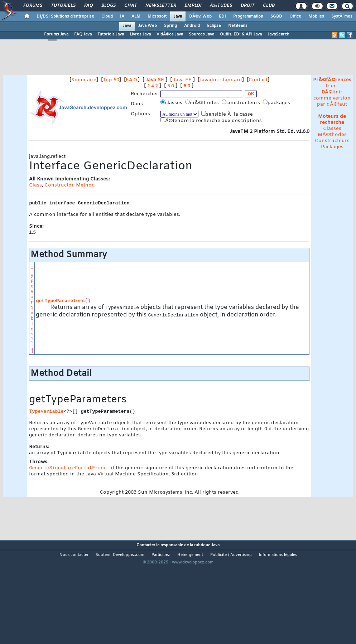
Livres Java (140, 34)
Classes (332, 129)
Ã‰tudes (221, 6)
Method (85, 185)
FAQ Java (83, 34)
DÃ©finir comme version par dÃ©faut (332, 98)
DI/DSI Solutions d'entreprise (65, 16)
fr (328, 86)
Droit (247, 6)
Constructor (59, 185)
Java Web (148, 26)
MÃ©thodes (332, 135)
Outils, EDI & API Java (241, 34)
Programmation (248, 16)
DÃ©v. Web (200, 16)
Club (269, 6)
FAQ (88, 6)
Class (35, 185)
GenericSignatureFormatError (68, 470)
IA (122, 16)
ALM (136, 16)
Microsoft (157, 16)
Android (192, 26)
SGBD (276, 16)
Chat (131, 6)
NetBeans (238, 26)
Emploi (193, 6)
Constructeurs (332, 141)
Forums (33, 6)
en (334, 86)
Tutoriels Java (111, 34)
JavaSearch (278, 34)
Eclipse (214, 26)
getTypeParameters (60, 301)
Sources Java (201, 34)
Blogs (109, 6)
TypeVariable (32, 300)
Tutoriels (63, 6)
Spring (170, 26)
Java (178, 16)
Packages (332, 147)
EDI (222, 16)
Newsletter (161, 6)
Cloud (107, 16)
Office (295, 16)
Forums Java (56, 34)
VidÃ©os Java (170, 34)
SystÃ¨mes (342, 16)
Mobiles (316, 16)
